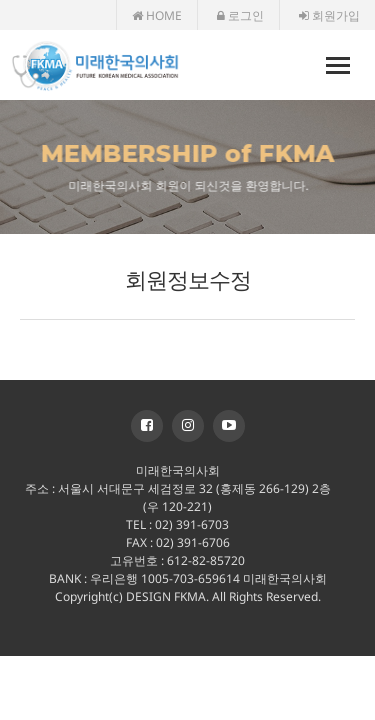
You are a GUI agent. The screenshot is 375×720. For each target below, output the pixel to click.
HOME (157, 15)
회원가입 (329, 15)
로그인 (240, 15)
